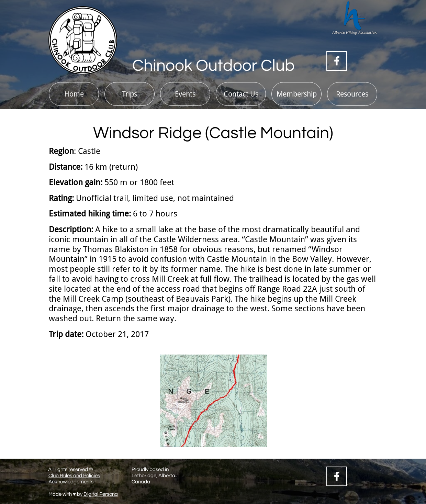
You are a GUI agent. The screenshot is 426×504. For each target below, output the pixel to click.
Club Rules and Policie (73, 476)
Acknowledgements (71, 482)
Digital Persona (101, 494)
